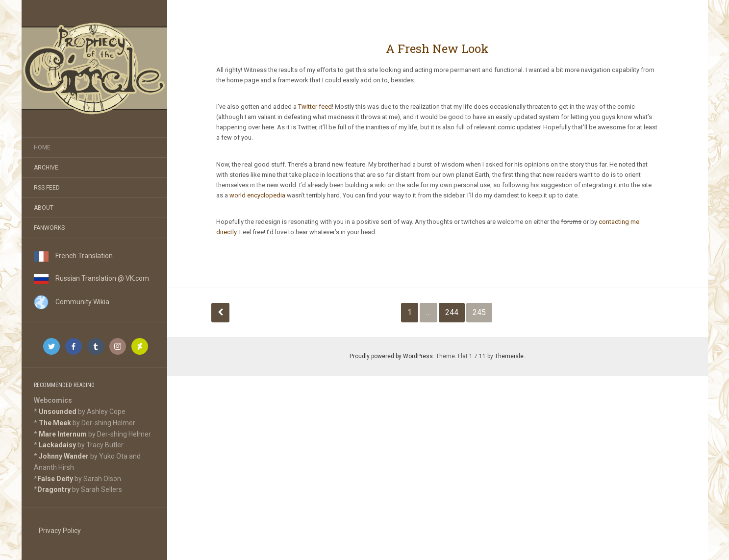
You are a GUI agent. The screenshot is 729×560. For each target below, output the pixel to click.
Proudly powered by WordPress (391, 356)
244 (452, 312)
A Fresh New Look (437, 49)
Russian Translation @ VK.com (91, 278)
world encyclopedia (257, 195)
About (44, 208)
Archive (46, 168)
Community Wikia (72, 302)
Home (42, 147)
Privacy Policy (60, 531)
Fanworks (49, 228)
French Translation (73, 256)
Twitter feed (315, 107)
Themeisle (509, 356)
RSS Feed (47, 188)
